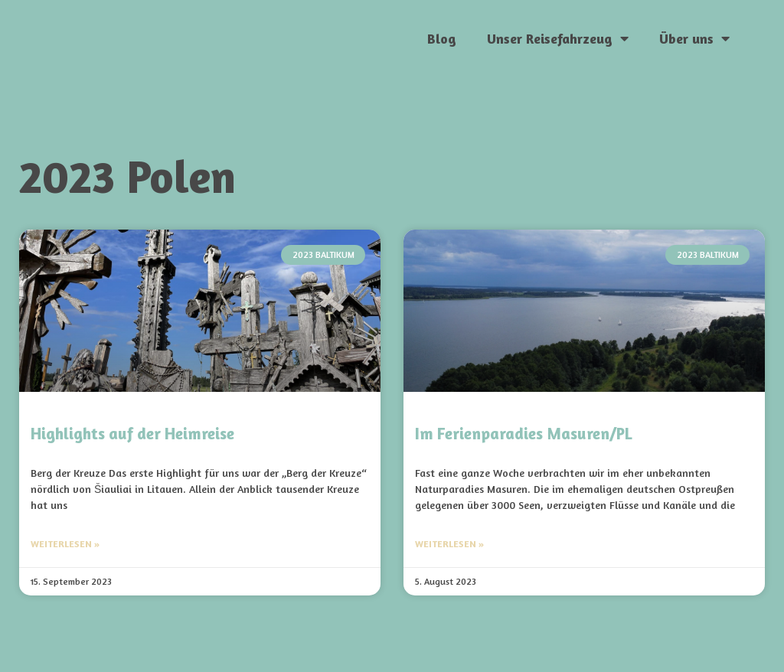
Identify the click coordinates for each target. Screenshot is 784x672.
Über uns (694, 38)
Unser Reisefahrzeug (558, 38)
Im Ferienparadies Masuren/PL (523, 434)
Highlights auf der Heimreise (132, 434)
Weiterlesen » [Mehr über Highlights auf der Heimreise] (65, 544)
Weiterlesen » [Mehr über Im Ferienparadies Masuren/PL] (449, 544)
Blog (442, 38)
